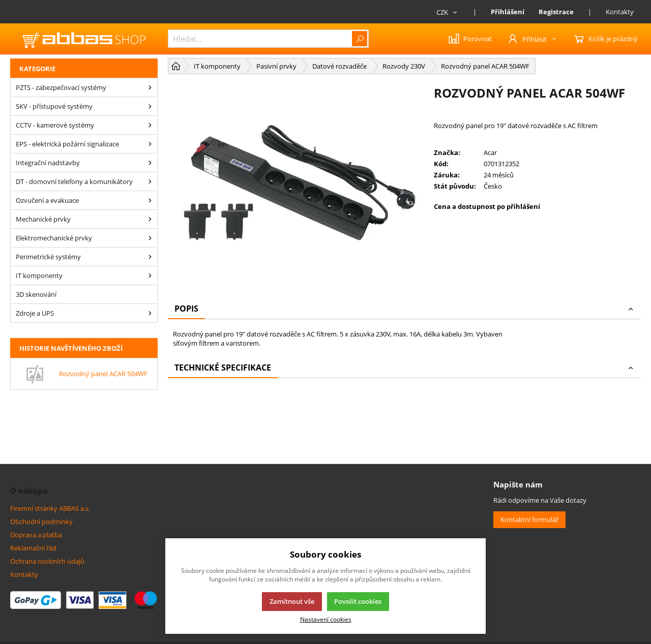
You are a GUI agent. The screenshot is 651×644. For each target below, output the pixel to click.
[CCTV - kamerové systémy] (150, 125)
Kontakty (620, 12)
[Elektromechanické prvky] (150, 238)
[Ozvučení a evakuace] (150, 200)
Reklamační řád (33, 548)
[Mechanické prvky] (150, 219)
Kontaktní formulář (529, 519)
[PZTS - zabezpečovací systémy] (150, 87)
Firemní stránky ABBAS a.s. (50, 508)
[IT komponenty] (150, 275)
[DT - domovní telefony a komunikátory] (150, 181)
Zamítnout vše (292, 601)
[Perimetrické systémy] (150, 257)
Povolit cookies (358, 601)
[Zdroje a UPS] (150, 313)
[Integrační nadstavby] (150, 163)
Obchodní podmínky (41, 522)
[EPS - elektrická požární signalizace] (150, 144)
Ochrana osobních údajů (47, 561)
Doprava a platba (36, 535)
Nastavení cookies (326, 619)
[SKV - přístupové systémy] (150, 106)
